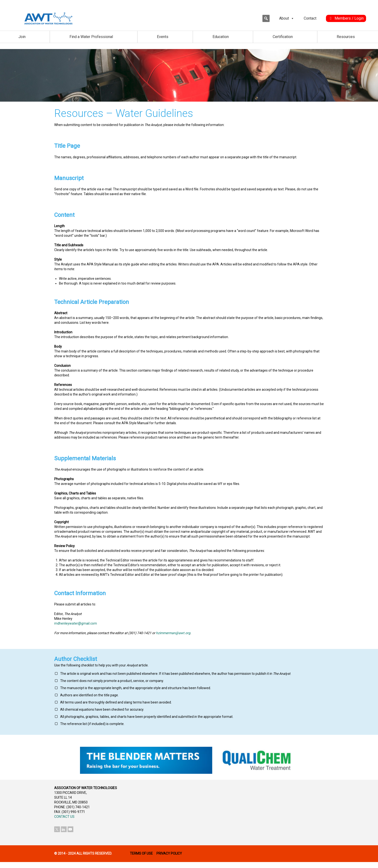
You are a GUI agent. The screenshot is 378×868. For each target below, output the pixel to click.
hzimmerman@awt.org (173, 633)
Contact (310, 18)
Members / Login (349, 18)
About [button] (287, 18)
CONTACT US (64, 817)
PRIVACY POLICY (169, 853)
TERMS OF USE (141, 853)
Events (163, 37)
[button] (266, 18)
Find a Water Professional (91, 37)
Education (221, 37)
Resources (346, 37)
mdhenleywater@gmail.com (76, 623)
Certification (283, 37)
